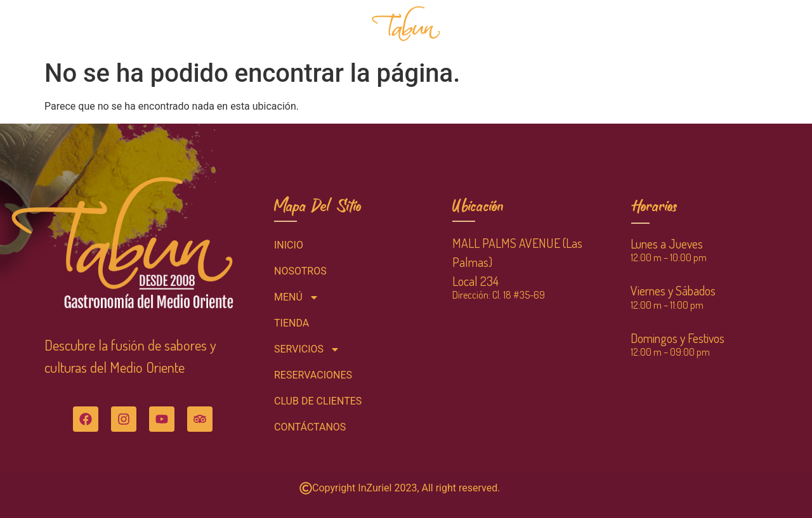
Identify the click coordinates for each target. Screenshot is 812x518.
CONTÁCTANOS (710, 26)
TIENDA (479, 26)
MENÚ (182, 27)
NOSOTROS (245, 26)
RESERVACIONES (318, 26)
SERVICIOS (543, 27)
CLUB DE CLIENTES (627, 26)
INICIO (127, 26)
